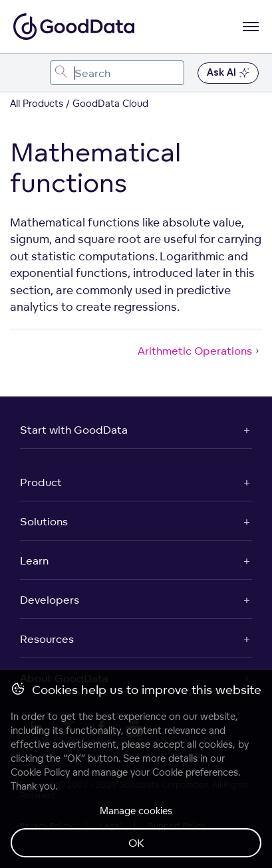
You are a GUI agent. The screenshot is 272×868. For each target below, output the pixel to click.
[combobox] (117, 73)
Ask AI (228, 73)
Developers (50, 600)
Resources (47, 639)
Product (41, 482)
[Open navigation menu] (251, 27)
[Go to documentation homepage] (74, 27)
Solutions (44, 521)
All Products (37, 103)
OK (136, 843)
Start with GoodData (74, 430)
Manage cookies (136, 811)
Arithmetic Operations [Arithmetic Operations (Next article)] (200, 351)
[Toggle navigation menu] (25, 73)
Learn (34, 561)
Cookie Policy (40, 772)
